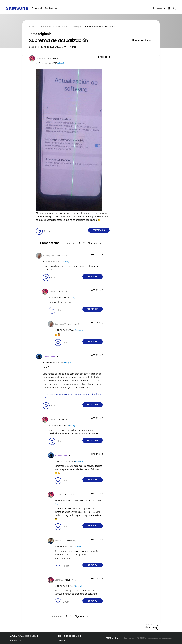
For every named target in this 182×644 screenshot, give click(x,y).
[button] (105, 57)
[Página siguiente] (94, 243)
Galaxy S (61, 63)
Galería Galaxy (51, 8)
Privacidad (16, 641)
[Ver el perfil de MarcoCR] (59, 541)
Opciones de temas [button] (142, 40)
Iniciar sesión (159, 8)
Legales (62, 641)
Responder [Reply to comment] (92, 277)
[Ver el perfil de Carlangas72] (49, 256)
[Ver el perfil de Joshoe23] (41, 59)
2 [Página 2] (84, 243)
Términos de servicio (70, 636)
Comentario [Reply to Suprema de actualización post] (99, 230)
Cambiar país (113, 638)
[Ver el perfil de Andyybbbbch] (49, 357)
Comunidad (37, 8)
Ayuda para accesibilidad (24, 636)
